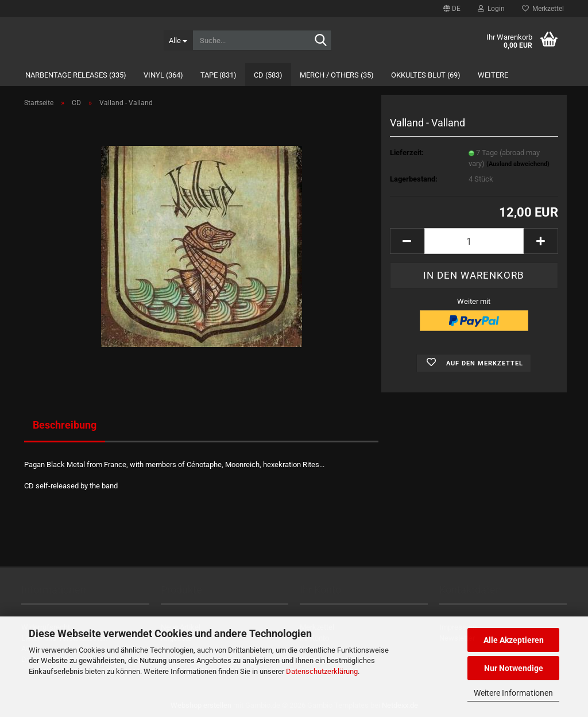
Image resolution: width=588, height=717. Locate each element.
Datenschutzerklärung (322, 671)
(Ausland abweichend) (518, 164)
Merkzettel (543, 9)
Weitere (493, 75)
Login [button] (491, 9)
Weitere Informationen (513, 693)
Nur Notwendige (514, 668)
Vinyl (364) (163, 75)
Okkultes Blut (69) (426, 75)
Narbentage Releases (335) (76, 75)
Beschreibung (65, 425)
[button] (452, 9)
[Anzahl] (474, 241)
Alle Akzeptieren (514, 640)
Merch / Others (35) (337, 75)
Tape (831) (218, 75)
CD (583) (268, 75)
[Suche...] (178, 40)
